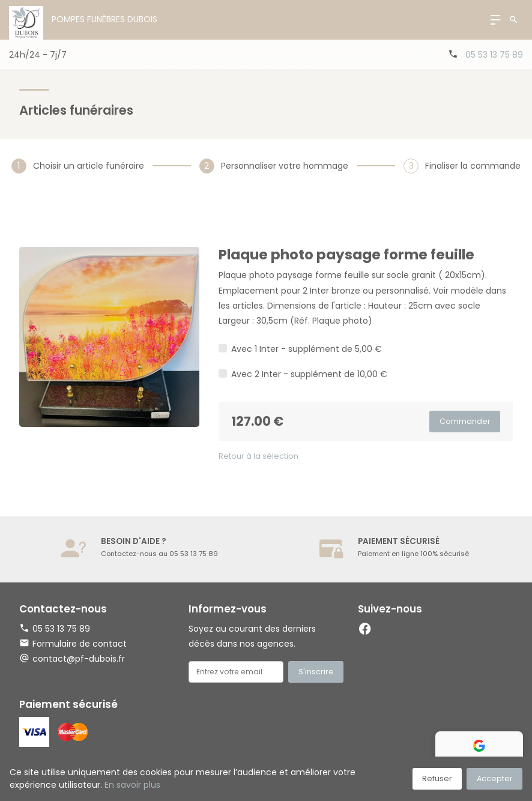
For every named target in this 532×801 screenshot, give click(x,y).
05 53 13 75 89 (494, 55)
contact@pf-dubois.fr (79, 659)
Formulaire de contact (73, 644)
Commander (465, 421)
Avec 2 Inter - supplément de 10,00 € (309, 374)
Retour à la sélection (258, 456)
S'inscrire (316, 672)
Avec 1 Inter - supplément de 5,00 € (307, 349)
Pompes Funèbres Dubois (104, 19)
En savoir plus (132, 785)
